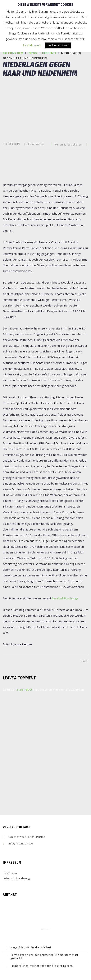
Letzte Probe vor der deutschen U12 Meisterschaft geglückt (44, 957)
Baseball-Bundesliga (65, 598)
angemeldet (24, 689)
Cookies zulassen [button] (58, 45)
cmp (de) (49, 929)
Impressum (10, 873)
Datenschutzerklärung (16, 878)
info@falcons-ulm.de (21, 844)
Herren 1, (60, 145)
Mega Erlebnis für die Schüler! (31, 947)
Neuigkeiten (74, 145)
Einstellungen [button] (32, 45)
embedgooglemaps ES (45, 929)
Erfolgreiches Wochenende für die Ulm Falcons (42, 966)
